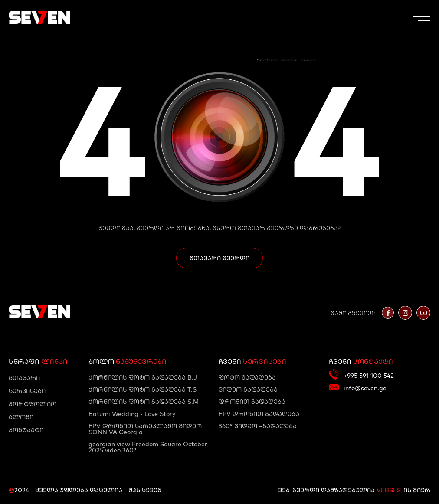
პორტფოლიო (33, 404)
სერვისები (27, 391)
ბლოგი (21, 417)
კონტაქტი (26, 430)
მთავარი (24, 378)
